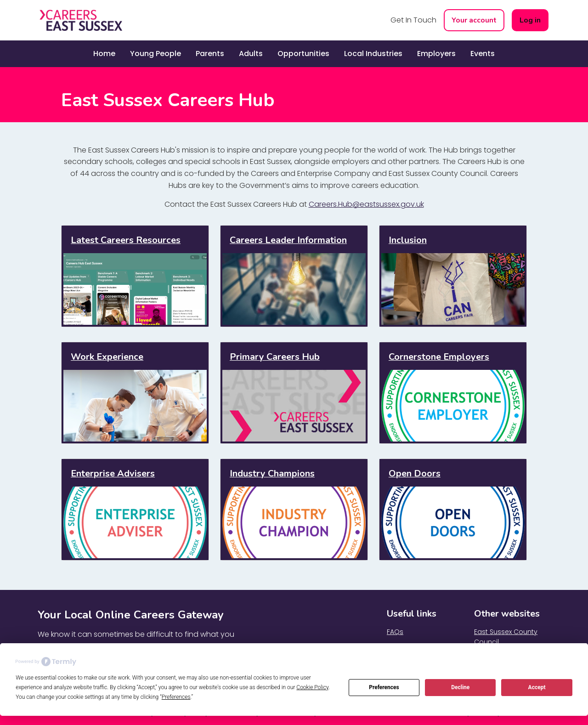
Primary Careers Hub (275, 357)
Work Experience (107, 357)
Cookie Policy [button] (312, 687)
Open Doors (415, 473)
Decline (460, 687)
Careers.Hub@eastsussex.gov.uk (366, 204)
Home (104, 54)
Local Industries (373, 54)
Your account (474, 20)
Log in (530, 20)
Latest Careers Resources (126, 240)
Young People (155, 54)
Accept (537, 687)
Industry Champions (272, 473)
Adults (251, 54)
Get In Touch (413, 20)
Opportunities (303, 54)
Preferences (384, 687)
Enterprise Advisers (113, 473)
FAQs (395, 632)
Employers (436, 54)
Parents (210, 54)
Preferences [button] (176, 697)
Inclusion (408, 240)
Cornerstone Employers (439, 357)
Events (483, 54)
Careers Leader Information (288, 240)
